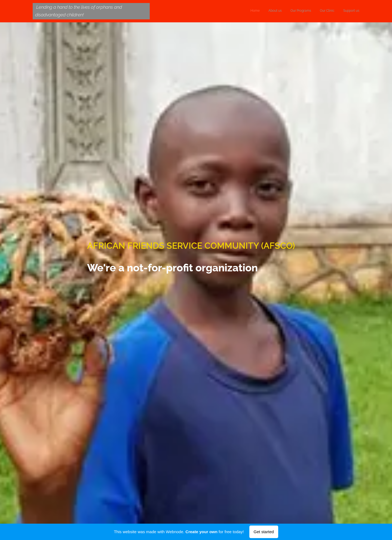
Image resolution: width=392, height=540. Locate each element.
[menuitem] (326, 11)
